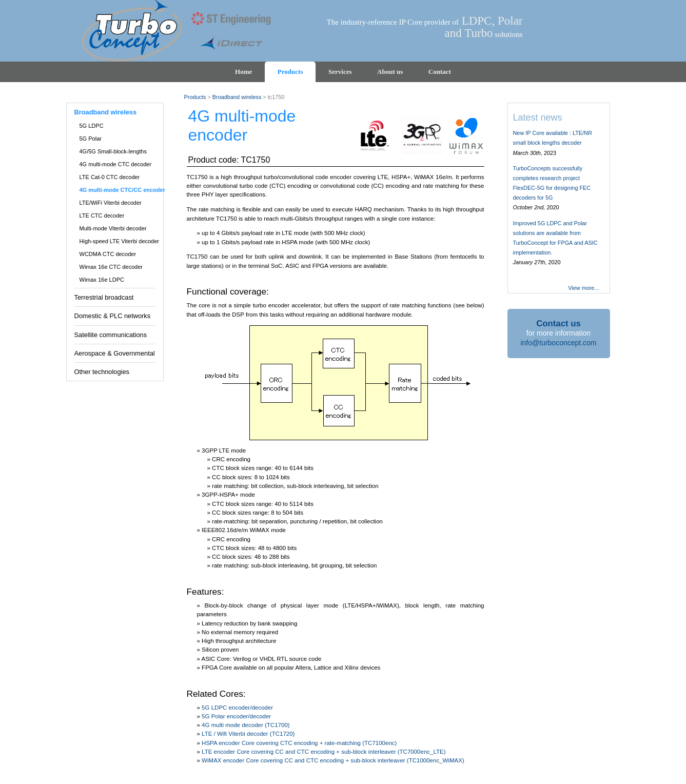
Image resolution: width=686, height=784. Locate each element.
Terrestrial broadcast (104, 297)
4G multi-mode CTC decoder (116, 164)
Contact (440, 72)
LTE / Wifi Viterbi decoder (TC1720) (248, 734)
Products (290, 72)
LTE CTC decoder (102, 215)
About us (390, 72)
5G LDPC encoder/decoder (237, 708)
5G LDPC (92, 126)
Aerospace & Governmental (115, 353)
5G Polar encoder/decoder (236, 716)
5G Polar (91, 139)
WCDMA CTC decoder (108, 254)
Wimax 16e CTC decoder (111, 267)
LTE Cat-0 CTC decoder (110, 177)
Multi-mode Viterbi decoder (113, 228)
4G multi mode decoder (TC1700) (246, 725)
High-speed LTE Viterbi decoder (120, 241)
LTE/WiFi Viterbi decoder (111, 203)
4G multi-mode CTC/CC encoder (122, 190)
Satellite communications (111, 335)
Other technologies (102, 372)
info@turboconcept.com (558, 343)
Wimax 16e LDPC (102, 280)
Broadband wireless (106, 112)
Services (340, 72)
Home (243, 72)
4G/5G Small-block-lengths (113, 151)
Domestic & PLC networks (113, 316)
